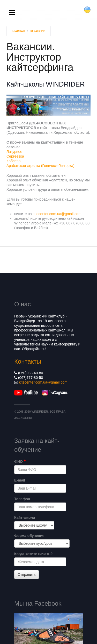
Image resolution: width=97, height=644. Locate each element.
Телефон (22, 499)
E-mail (20, 480)
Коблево (13, 161)
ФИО (20, 461)
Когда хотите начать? (33, 554)
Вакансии (38, 31)
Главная (18, 31)
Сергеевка (15, 156)
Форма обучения (29, 536)
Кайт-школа (25, 518)
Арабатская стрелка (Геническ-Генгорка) (40, 166)
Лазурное (14, 152)
